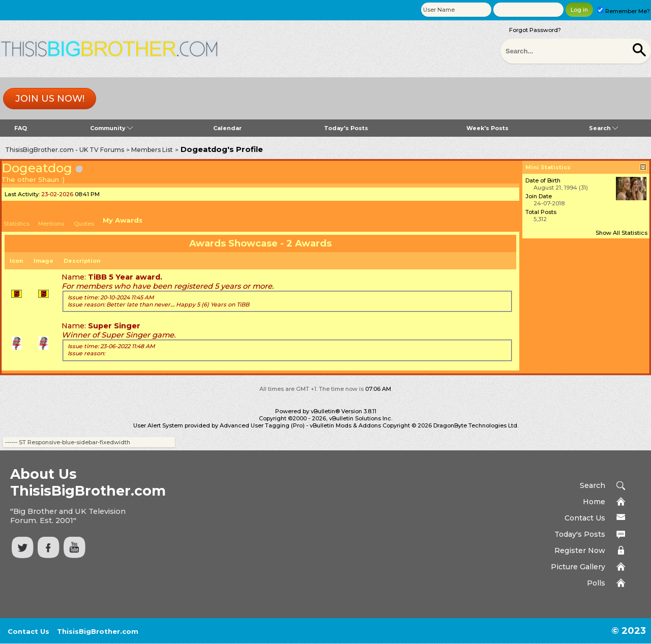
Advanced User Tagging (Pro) (262, 425)
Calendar (227, 128)
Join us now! (50, 99)
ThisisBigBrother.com (98, 631)
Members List (152, 150)
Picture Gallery (578, 567)
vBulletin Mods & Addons (345, 425)
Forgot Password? (535, 30)
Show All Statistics (622, 233)
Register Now (580, 550)
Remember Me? (624, 11)
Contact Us (585, 518)
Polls (596, 583)
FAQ (21, 128)
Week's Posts (487, 128)
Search (603, 128)
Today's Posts (346, 128)
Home (594, 502)
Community (111, 128)
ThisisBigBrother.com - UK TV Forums (65, 150)
